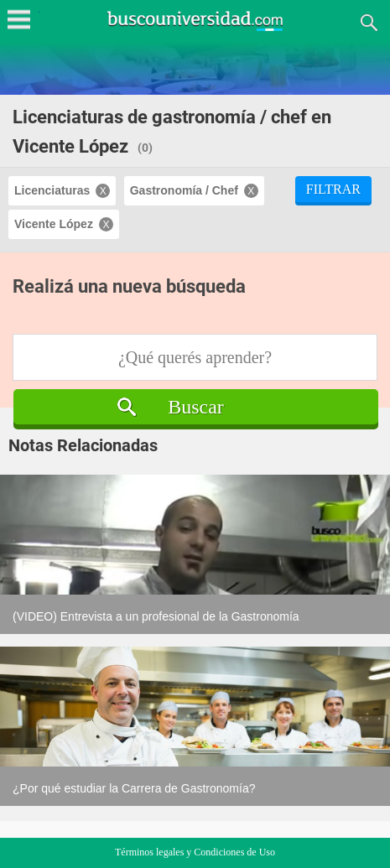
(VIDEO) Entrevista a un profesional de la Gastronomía (156, 616)
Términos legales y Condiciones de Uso (195, 852)
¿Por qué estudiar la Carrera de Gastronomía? (134, 788)
